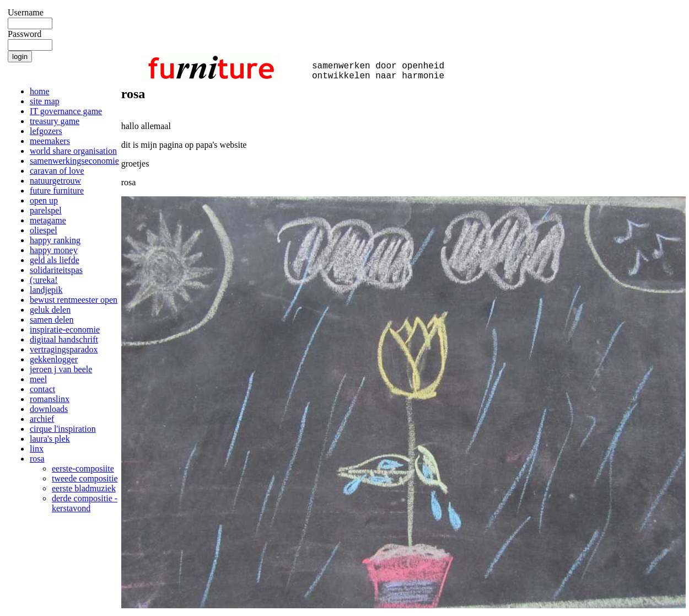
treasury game (55, 121)
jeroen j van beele (61, 369)
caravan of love (57, 171)
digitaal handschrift (64, 339)
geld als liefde (55, 260)
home (40, 91)
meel (38, 379)
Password (25, 34)
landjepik (46, 290)
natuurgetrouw (55, 181)
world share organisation (73, 151)
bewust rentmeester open (74, 300)
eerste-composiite (83, 468)
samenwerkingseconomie (74, 161)
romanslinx (50, 399)
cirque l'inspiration (63, 429)
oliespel (44, 230)
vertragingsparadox (64, 349)
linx (37, 449)
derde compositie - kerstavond (85, 503)
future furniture (57, 191)
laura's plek (50, 439)
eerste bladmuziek (84, 488)
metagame (48, 220)
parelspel (46, 210)
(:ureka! (44, 280)
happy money (54, 250)
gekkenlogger (54, 359)
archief (42, 419)
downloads (49, 409)
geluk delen (50, 310)
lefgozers (46, 131)
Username (26, 12)
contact (42, 389)
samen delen (52, 320)
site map (45, 101)
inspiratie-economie (65, 330)
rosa (37, 459)
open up (44, 200)
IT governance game (66, 111)
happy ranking (55, 240)
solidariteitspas (56, 270)
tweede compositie (85, 478)
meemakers (50, 141)
